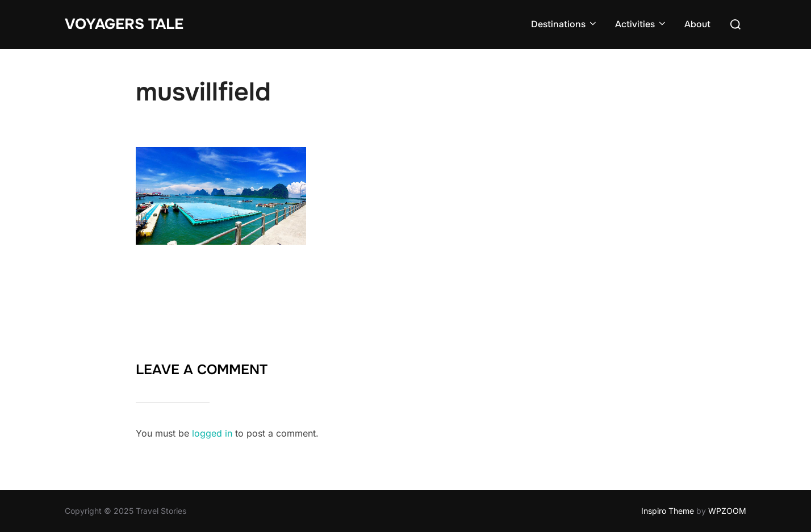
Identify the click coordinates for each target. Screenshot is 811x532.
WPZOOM (727, 511)
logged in (212, 433)
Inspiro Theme (668, 511)
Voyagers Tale (124, 24)
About (697, 24)
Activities (641, 24)
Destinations (565, 24)
